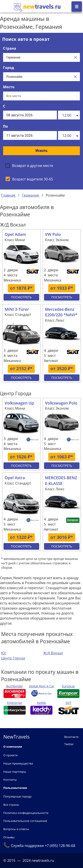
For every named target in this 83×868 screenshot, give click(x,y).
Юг (4, 653)
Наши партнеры (15, 772)
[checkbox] (29, 166)
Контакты (10, 780)
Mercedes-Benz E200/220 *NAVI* (61, 312)
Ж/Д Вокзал (53, 653)
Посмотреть (21, 297)
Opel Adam (15, 234)
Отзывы (9, 837)
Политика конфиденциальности (26, 813)
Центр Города (13, 658)
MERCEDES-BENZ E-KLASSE (61, 481)
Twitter (69, 744)
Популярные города (17, 796)
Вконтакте (71, 737)
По (6, 126)
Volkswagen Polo (61, 403)
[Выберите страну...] (37, 57)
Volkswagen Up (19, 403)
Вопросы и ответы (16, 829)
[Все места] (42, 96)
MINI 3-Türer (17, 309)
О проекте (11, 755)
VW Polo (53, 234)
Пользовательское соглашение (25, 821)
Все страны (11, 805)
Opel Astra (15, 478)
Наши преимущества (18, 763)
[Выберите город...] (37, 77)
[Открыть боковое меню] (77, 7)
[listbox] (69, 115)
